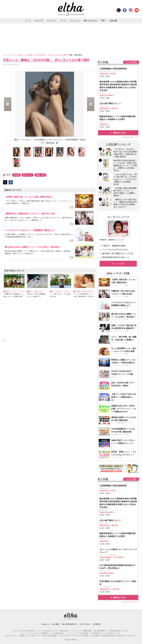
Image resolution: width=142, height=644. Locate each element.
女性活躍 (113, 21)
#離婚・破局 (40, 175)
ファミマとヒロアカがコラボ (115, 250)
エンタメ (14, 55)
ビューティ (52, 21)
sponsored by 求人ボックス (130, 137)
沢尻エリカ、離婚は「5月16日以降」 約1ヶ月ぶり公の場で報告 (43, 55)
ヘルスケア (39, 21)
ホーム (6, 55)
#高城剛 (16, 175)
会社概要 (56, 624)
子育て (103, 21)
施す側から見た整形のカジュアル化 (118, 253)
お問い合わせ (85, 624)
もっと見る (120, 264)
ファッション (75, 21)
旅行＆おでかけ (91, 21)
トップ (28, 21)
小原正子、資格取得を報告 (114, 246)
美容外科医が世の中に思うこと (116, 257)
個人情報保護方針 (69, 624)
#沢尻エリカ (28, 175)
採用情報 (97, 624)
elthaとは (45, 624)
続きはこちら (120, 133)
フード (63, 21)
